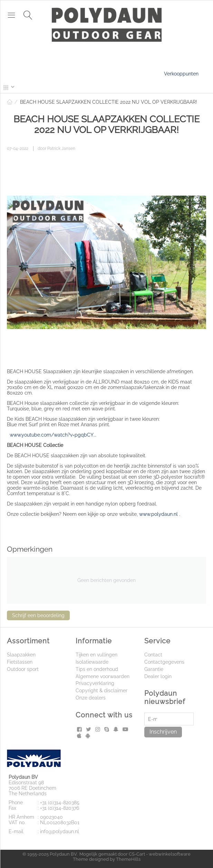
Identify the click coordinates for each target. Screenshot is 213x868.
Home (10, 102)
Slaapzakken (21, 655)
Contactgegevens (164, 662)
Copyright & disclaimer (101, 691)
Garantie (154, 669)
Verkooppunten (181, 74)
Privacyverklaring (95, 683)
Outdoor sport (23, 669)
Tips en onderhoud (97, 669)
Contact (153, 655)
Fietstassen (20, 662)
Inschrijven (163, 732)
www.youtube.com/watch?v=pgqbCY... (53, 435)
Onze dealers (91, 698)
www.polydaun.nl (158, 514)
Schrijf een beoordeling (38, 615)
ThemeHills (128, 859)
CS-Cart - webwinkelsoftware (160, 854)
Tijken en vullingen (96, 655)
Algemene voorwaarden (103, 676)
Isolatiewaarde (92, 662)
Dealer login (158, 676)
